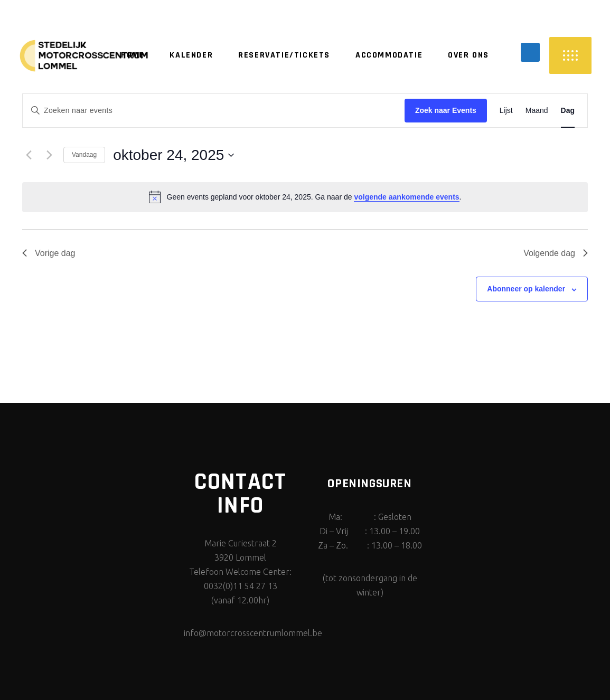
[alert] (305, 197)
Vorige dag (49, 253)
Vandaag (84, 155)
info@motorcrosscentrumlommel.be (253, 633)
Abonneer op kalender (526, 289)
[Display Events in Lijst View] (506, 111)
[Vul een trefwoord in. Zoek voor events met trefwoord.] (214, 111)
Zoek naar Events (446, 110)
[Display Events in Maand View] (537, 111)
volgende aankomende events (406, 197)
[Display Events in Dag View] (568, 111)
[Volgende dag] (49, 155)
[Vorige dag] (29, 155)
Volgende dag (556, 253)
